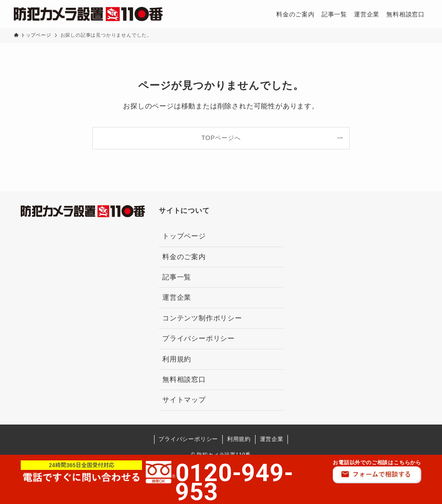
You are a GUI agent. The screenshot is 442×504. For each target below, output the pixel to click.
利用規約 (177, 359)
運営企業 (177, 297)
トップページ (184, 236)
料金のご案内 (184, 257)
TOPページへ (221, 138)
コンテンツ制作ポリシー (202, 318)
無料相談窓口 (184, 379)
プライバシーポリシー (199, 338)
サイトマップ (184, 400)
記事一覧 (177, 277)
